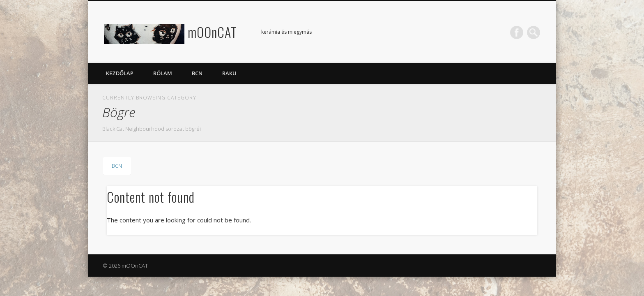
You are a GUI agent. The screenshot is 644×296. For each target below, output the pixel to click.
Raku (229, 73)
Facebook (517, 32)
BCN (197, 73)
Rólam (163, 73)
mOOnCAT (212, 32)
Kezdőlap (120, 73)
